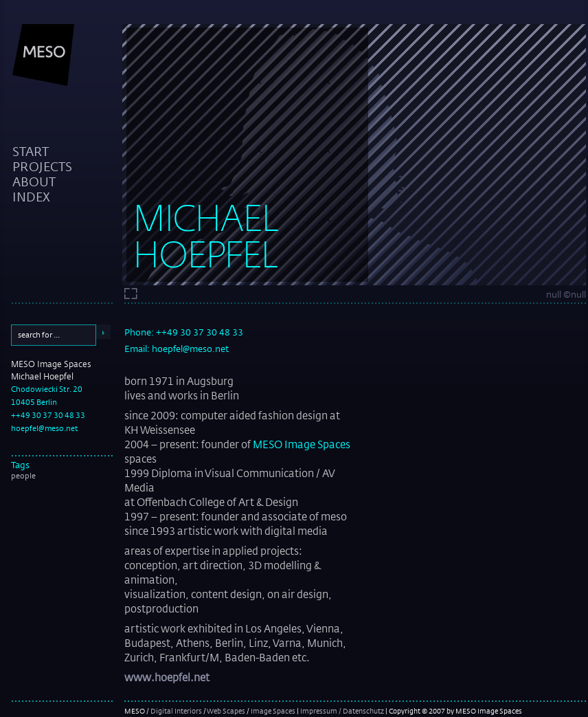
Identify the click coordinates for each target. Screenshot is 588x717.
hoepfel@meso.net (45, 428)
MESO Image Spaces (302, 444)
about (34, 181)
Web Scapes (226, 711)
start (31, 151)
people (23, 476)
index (31, 197)
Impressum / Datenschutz (342, 711)
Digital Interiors (176, 711)
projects (42, 166)
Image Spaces (273, 711)
